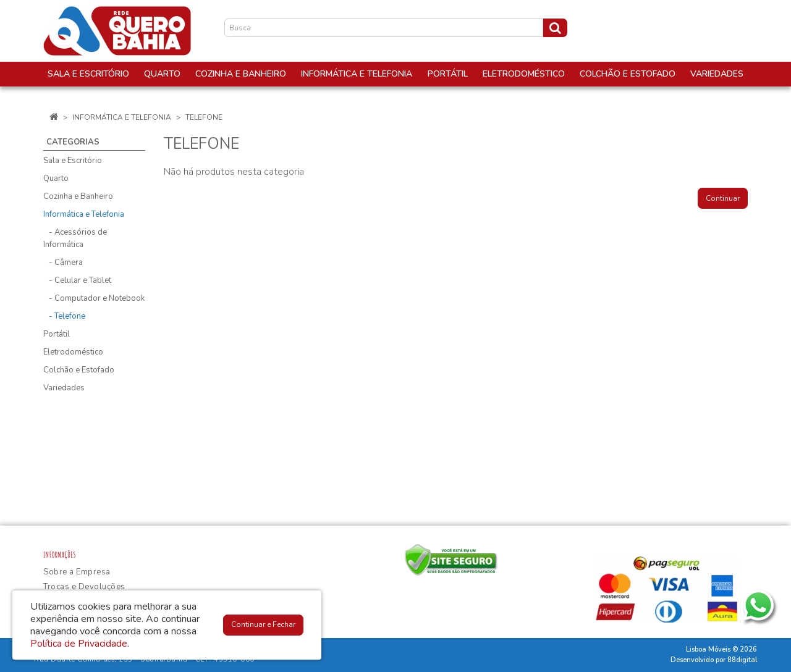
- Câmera (63, 262)
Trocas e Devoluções (84, 587)
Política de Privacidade (79, 644)
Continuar (723, 198)
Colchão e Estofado (79, 370)
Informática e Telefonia (122, 117)
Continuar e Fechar (263, 624)
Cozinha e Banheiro (78, 196)
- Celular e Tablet (77, 280)
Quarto (56, 178)
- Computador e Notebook (94, 298)
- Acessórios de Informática (75, 238)
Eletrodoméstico (73, 352)
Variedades (64, 388)
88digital (742, 660)
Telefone (204, 117)
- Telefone (64, 316)
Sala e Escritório (73, 161)
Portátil (57, 334)
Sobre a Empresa (77, 572)
